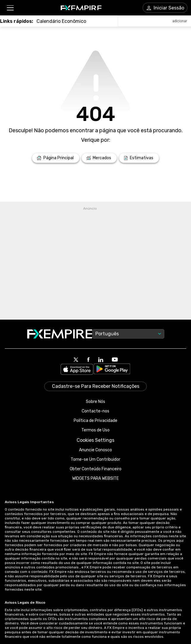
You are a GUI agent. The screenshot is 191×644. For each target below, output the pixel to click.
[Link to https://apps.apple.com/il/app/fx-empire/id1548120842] (77, 370)
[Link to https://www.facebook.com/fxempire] (88, 360)
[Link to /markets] (99, 158)
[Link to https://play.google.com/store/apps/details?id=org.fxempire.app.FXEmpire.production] (112, 370)
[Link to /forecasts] (139, 158)
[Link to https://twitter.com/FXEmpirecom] (76, 360)
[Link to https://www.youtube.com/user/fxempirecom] (115, 360)
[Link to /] (56, 158)
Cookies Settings (95, 440)
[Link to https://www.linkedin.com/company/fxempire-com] (101, 360)
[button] (10, 8)
